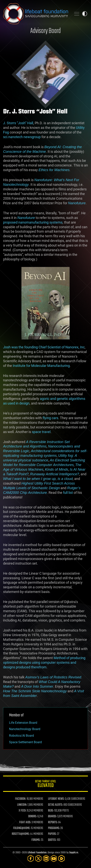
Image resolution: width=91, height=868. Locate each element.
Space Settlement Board (25, 742)
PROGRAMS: (54, 828)
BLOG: (51, 811)
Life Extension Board (23, 723)
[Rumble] (62, 858)
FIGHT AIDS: (25, 822)
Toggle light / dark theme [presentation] (85, 14)
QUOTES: (52, 840)
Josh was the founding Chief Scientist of (34, 347)
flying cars (50, 418)
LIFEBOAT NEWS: (56, 799)
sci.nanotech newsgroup (22, 137)
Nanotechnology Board (25, 729)
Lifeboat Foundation (37, 853)
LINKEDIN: (22, 805)
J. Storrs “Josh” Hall (18, 123)
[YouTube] (54, 858)
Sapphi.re (74, 853)
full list (68, 493)
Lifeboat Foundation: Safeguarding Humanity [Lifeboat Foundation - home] (36, 14)
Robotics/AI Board (21, 736)
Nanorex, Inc (75, 347)
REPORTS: (53, 822)
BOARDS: (52, 816)
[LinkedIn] (46, 858)
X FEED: (22, 811)
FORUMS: (36, 840)
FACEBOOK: (21, 799)
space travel (41, 432)
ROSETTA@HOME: (21, 834)
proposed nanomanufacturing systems (33, 222)
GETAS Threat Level (45, 784)
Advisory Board (45, 31)
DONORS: (32, 816)
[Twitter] (38, 858)
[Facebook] (31, 858)
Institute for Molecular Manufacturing (41, 366)
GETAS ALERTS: (55, 805)
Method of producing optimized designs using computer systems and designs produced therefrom (44, 662)
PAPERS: (52, 834)
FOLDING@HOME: (22, 828)
